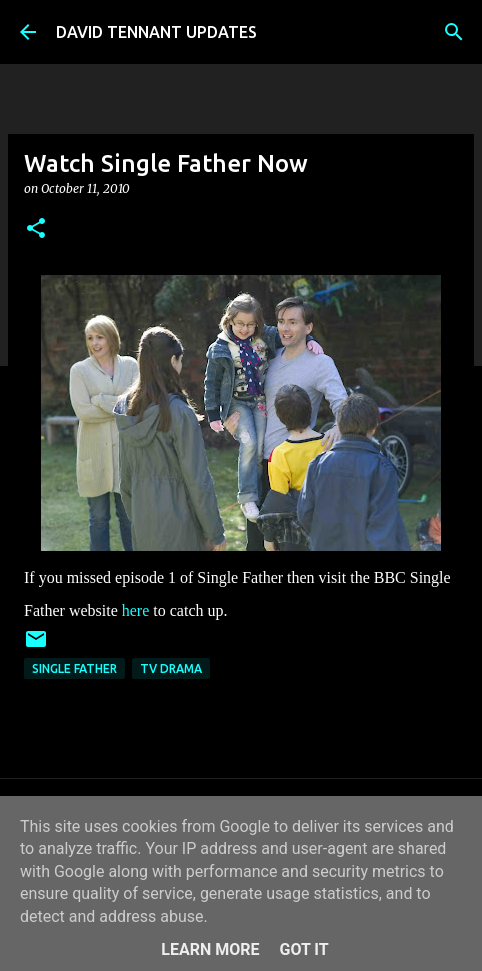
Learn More (210, 949)
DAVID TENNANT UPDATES (156, 32)
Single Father (74, 668)
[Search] (454, 32)
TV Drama (171, 668)
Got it (303, 949)
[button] (36, 229)
